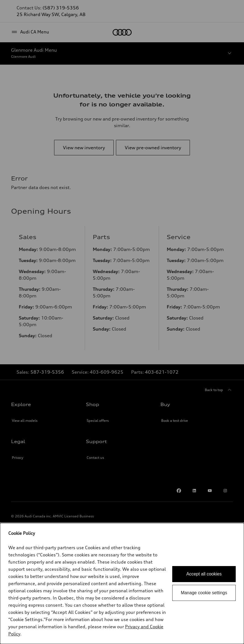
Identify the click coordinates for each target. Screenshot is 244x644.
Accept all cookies (204, 574)
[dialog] (122, 583)
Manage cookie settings (204, 593)
